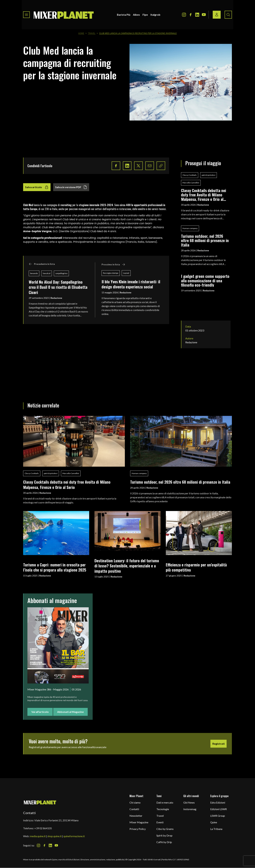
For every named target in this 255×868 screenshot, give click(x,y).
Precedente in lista (42, 264)
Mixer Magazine (139, 822)
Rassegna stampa (111, 273)
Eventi (160, 822)
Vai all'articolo (40, 712)
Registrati (219, 744)
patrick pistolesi (209, 175)
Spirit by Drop (164, 835)
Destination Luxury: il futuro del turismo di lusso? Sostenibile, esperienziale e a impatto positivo (127, 566)
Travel (92, 33)
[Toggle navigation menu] (26, 15)
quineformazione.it (74, 836)
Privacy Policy (138, 829)
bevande (34, 273)
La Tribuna (216, 829)
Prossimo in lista (113, 264)
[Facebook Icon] (191, 15)
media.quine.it (38, 836)
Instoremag (190, 809)
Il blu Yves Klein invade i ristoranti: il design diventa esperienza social (131, 284)
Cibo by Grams (165, 829)
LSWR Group (218, 816)
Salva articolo (37, 187)
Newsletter (136, 816)
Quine (214, 822)
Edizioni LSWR (219, 809)
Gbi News (189, 802)
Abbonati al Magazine (70, 712)
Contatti (134, 809)
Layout (126, 273)
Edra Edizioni (218, 802)
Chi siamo (135, 802)
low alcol (47, 273)
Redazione (56, 298)
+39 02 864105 (43, 828)
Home (81, 33)
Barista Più (124, 15)
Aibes (136, 15)
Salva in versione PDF (71, 187)
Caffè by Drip (164, 842)
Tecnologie (163, 809)
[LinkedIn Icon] (197, 15)
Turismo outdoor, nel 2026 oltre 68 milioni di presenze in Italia (205, 240)
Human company (190, 228)
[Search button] (228, 15)
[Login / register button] (217, 15)
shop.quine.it (55, 836)
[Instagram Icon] (184, 15)
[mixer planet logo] (40, 802)
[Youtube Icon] (204, 15)
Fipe (145, 15)
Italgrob (155, 15)
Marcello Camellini (191, 183)
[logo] (64, 15)
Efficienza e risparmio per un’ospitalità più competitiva (196, 567)
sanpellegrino (61, 273)
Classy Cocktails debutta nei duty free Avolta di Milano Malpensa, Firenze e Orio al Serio (204, 195)
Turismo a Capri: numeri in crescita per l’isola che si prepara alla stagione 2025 (55, 567)
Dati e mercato (165, 802)
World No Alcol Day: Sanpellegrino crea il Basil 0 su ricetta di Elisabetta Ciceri (58, 287)
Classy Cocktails (190, 175)
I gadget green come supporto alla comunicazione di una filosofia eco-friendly (205, 280)
